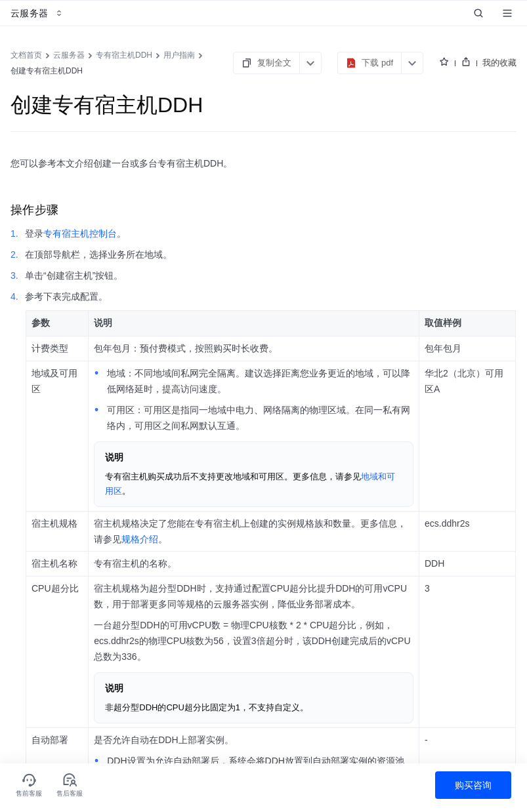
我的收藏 (499, 63)
